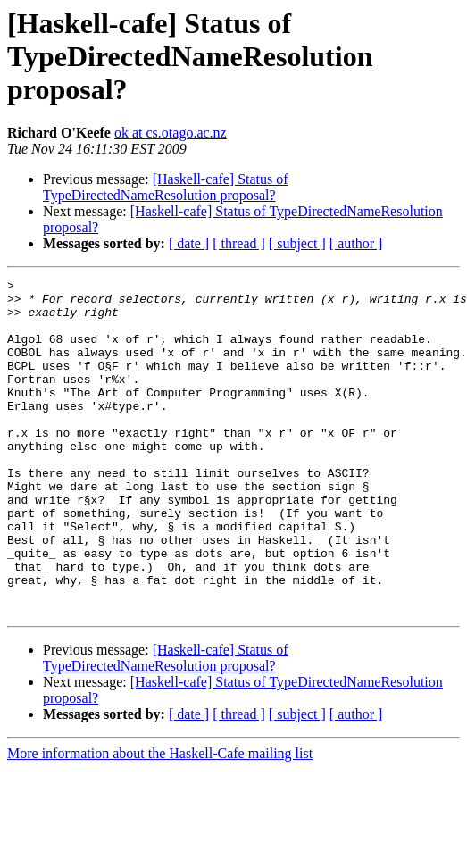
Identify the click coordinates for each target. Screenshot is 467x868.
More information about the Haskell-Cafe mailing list (160, 820)
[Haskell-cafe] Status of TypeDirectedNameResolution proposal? (166, 187)
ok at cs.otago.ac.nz (171, 133)
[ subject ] (297, 243)
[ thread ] (239, 243)
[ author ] (356, 243)
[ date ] (189, 243)
